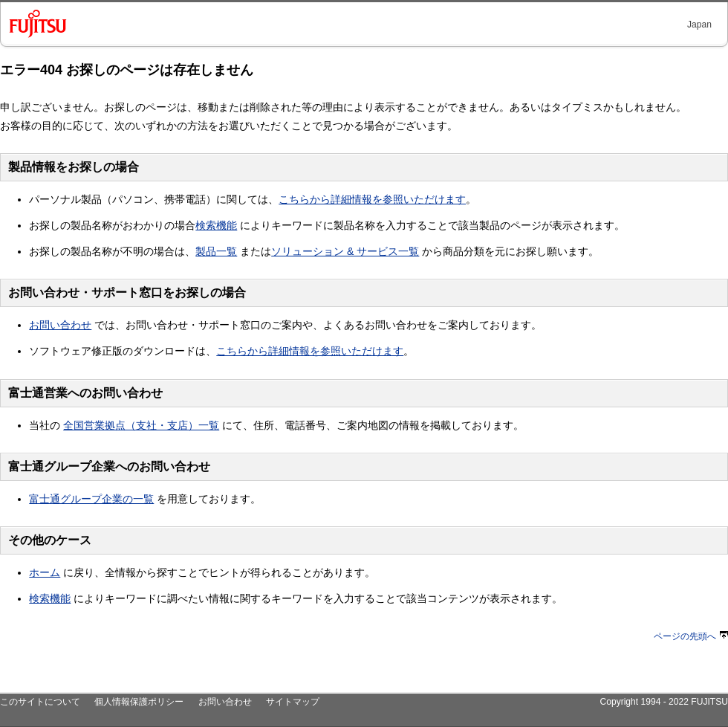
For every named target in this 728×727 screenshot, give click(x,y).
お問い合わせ (60, 325)
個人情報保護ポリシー (139, 702)
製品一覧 (216, 251)
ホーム (45, 572)
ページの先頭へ (691, 636)
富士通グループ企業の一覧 (91, 499)
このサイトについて (40, 702)
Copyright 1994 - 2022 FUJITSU (664, 702)
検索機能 (216, 225)
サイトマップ (293, 702)
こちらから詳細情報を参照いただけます (372, 199)
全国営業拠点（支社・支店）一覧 (141, 425)
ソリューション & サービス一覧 (345, 251)
